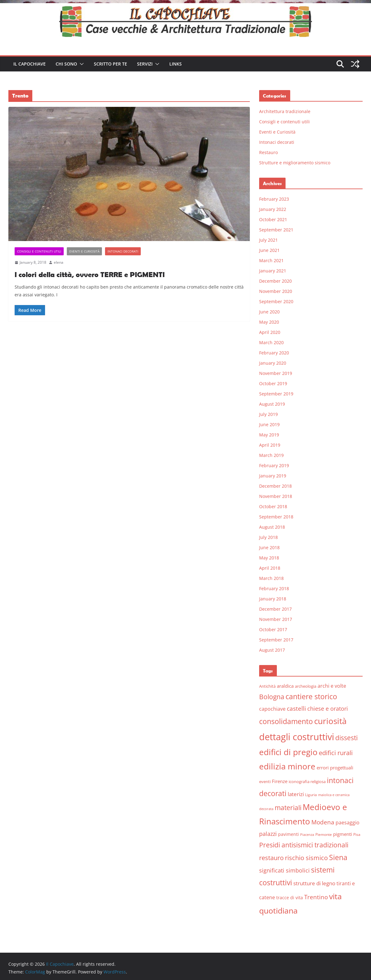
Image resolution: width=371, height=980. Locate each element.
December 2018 (275, 486)
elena (59, 262)
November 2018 (276, 496)
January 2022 (273, 209)
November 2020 (276, 291)
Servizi (145, 64)
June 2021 (269, 250)
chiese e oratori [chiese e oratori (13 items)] (328, 709)
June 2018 (269, 547)
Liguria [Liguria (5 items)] (311, 795)
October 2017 (273, 629)
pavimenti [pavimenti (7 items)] (289, 834)
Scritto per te (110, 64)
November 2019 (276, 373)
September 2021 (276, 230)
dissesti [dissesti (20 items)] (346, 738)
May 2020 (269, 322)
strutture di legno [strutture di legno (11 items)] (314, 883)
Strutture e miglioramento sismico (295, 163)
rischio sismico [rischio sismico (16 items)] (306, 858)
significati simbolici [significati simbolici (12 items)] (284, 870)
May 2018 (269, 558)
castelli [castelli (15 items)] (296, 709)
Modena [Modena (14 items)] (323, 822)
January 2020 (273, 363)
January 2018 (273, 599)
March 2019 (271, 455)
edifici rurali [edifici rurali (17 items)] (336, 753)
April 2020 (270, 332)
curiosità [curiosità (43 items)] (330, 721)
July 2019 (268, 414)
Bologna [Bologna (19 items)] (272, 697)
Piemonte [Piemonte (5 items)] (324, 834)
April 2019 (270, 445)
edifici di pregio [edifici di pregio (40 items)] (288, 752)
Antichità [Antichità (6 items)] (267, 686)
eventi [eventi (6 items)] (265, 782)
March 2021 (271, 260)
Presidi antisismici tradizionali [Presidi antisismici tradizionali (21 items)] (304, 845)
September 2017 (276, 640)
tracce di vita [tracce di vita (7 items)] (290, 898)
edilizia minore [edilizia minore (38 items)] (287, 766)
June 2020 (269, 312)
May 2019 (269, 435)
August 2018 (272, 527)
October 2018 (273, 506)
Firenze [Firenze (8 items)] (280, 781)
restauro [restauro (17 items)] (271, 858)
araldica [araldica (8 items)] (285, 686)
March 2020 (271, 342)
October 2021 (273, 219)
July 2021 (268, 240)
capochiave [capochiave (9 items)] (272, 709)
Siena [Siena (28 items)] (338, 857)
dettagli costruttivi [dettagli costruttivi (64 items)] (297, 737)
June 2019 (269, 424)
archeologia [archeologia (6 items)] (306, 686)
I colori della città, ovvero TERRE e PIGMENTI (90, 274)
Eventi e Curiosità (84, 251)
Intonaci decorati (123, 251)
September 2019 (276, 394)
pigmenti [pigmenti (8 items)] (343, 834)
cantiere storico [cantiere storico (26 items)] (311, 696)
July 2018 (268, 537)
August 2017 (272, 650)
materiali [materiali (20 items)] (288, 807)
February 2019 (274, 465)
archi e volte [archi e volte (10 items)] (332, 686)
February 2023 (274, 199)
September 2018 (276, 517)
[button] (80, 64)
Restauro (268, 152)
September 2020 (276, 301)
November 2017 (276, 619)
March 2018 (271, 578)
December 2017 (275, 609)
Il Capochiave (30, 64)
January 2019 (273, 476)
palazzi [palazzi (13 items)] (268, 834)
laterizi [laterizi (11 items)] (296, 794)
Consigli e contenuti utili (39, 251)
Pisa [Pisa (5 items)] (357, 834)
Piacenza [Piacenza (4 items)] (307, 835)
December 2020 (275, 281)
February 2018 (274, 588)
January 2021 (273, 271)
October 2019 (273, 383)
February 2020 (274, 353)
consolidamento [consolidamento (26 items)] (286, 721)
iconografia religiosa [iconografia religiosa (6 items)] (307, 782)
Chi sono (66, 64)
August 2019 (272, 404)
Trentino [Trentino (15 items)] (316, 897)
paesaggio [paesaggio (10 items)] (348, 822)
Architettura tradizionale (285, 111)
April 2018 (270, 568)
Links (176, 64)
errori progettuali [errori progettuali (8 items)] (335, 768)
